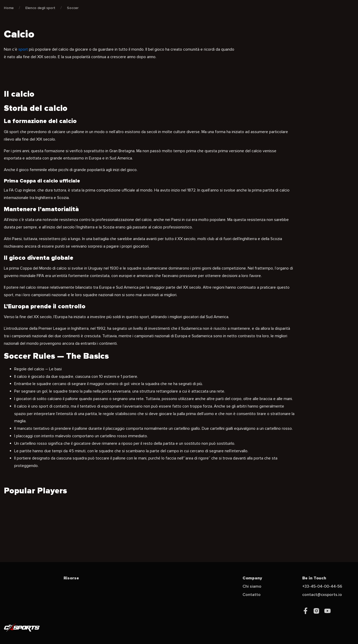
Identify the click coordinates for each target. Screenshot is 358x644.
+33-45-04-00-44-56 (322, 586)
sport (23, 49)
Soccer (73, 8)
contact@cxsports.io (322, 595)
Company (252, 578)
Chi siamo (252, 586)
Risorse (71, 578)
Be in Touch (314, 578)
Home (9, 8)
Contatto (252, 595)
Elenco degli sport (40, 8)
